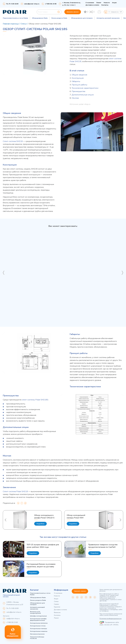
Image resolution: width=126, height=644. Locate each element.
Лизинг (99, 3)
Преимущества (78, 91)
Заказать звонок (73, 12)
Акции (114, 3)
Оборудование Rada (40, 18)
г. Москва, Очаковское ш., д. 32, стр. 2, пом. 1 (72, 4)
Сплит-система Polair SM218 (15, 491)
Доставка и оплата (92, 5)
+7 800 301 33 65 (12, 622)
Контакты (105, 5)
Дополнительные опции (83, 95)
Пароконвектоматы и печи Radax (15, 18)
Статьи (56, 602)
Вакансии (57, 613)
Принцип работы (79, 85)
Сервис (56, 604)
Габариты (76, 81)
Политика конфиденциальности (111, 619)
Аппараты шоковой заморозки (108, 18)
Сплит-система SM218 (13, 141)
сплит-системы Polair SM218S (35, 400)
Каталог (34, 590)
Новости (107, 3)
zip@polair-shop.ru (13, 619)
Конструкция (78, 78)
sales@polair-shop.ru (32, 4)
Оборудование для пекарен (82, 18)
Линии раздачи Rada (59, 18)
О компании (90, 3)
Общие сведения (79, 75)
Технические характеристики (85, 88)
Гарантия (57, 607)
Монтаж (75, 98)
